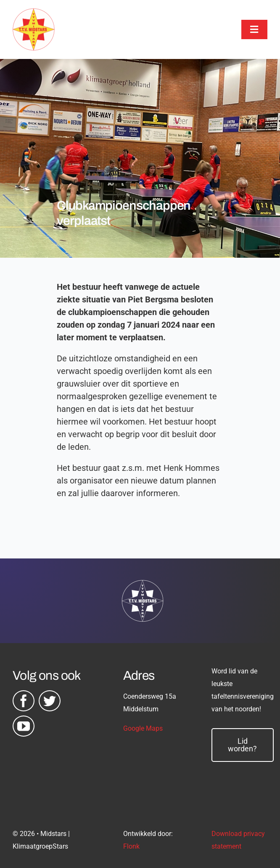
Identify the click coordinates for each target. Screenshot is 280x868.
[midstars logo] (34, 13)
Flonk (131, 846)
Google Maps (143, 728)
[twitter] (50, 701)
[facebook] (24, 701)
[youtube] (24, 726)
